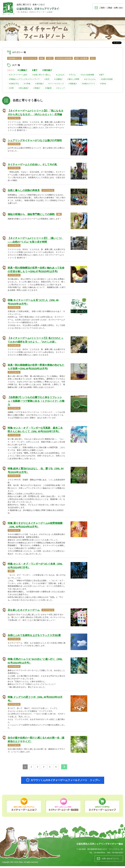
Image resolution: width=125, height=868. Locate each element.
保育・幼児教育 (81, 58)
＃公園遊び (22, 70)
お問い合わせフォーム (110, 860)
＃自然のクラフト (88, 84)
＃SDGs (103, 84)
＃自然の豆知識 (106, 79)
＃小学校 (27, 84)
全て (93, 58)
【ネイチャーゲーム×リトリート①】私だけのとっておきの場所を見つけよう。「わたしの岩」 (36, 340)
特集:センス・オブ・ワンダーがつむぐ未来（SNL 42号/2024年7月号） (35, 567)
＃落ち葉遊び (23, 88)
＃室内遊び (47, 70)
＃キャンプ (60, 88)
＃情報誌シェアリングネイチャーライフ (24, 79)
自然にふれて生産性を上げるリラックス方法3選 (34, 637)
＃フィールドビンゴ (56, 84)
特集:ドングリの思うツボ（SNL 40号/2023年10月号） (35, 700)
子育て (50, 58)
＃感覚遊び (73, 84)
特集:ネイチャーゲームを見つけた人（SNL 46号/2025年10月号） (33, 302)
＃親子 (35, 70)
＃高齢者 (48, 88)
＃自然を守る (14, 84)
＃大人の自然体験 (87, 75)
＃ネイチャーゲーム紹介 (18, 75)
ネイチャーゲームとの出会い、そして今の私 (32, 165)
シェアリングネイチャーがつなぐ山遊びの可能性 (35, 141)
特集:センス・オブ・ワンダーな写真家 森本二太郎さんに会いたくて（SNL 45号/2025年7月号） (35, 431)
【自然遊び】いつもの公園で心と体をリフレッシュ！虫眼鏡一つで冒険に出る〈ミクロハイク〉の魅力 (36, 402)
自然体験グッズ (14, 58)
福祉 (42, 58)
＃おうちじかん (90, 79)
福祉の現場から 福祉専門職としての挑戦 (31, 214)
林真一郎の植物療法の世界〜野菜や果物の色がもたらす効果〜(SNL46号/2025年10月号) (36, 367)
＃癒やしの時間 (73, 79)
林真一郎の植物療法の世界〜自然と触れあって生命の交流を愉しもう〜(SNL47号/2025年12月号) (36, 270)
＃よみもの (60, 75)
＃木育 (11, 88)
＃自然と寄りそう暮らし (42, 75)
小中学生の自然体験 (64, 58)
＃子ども (72, 75)
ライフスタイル (30, 58)
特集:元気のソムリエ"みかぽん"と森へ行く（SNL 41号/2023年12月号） (35, 662)
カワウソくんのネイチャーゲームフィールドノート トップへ (66, 782)
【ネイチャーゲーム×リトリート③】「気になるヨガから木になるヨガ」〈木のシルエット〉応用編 (36, 113)
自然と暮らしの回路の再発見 (24, 191)
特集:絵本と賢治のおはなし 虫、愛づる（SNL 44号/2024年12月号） (36, 471)
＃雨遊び (37, 88)
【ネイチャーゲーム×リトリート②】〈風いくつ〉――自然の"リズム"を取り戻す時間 (36, 240)
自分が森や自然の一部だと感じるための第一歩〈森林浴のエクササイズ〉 (36, 741)
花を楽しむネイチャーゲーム (24, 611)
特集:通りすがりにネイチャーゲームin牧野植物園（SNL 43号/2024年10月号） (35, 526)
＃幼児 (47, 79)
